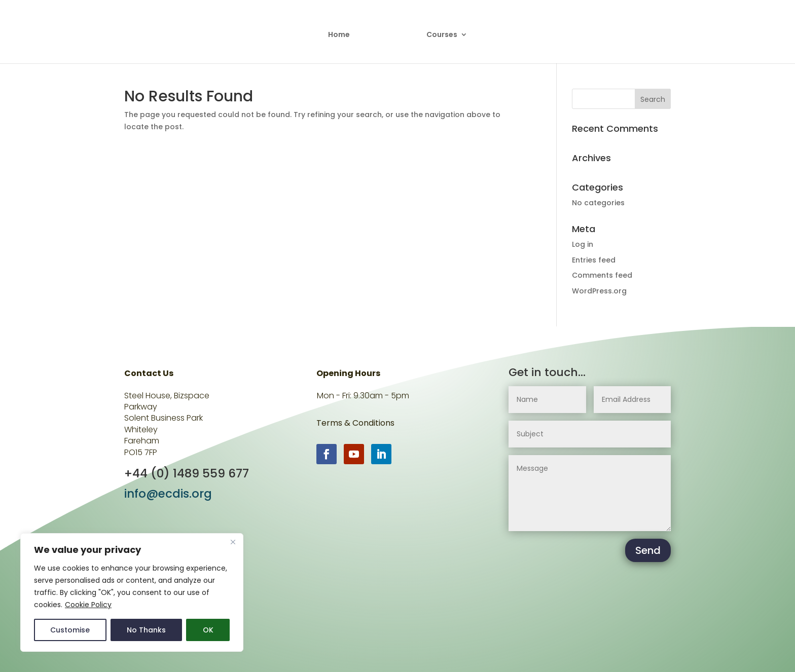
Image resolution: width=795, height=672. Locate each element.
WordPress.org (599, 291)
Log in (583, 244)
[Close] (233, 542)
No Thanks (146, 630)
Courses (438, 32)
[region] (132, 592)
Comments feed (602, 275)
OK (208, 630)
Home (342, 32)
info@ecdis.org (168, 494)
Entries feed (594, 260)
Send (648, 550)
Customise (70, 630)
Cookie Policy (88, 605)
